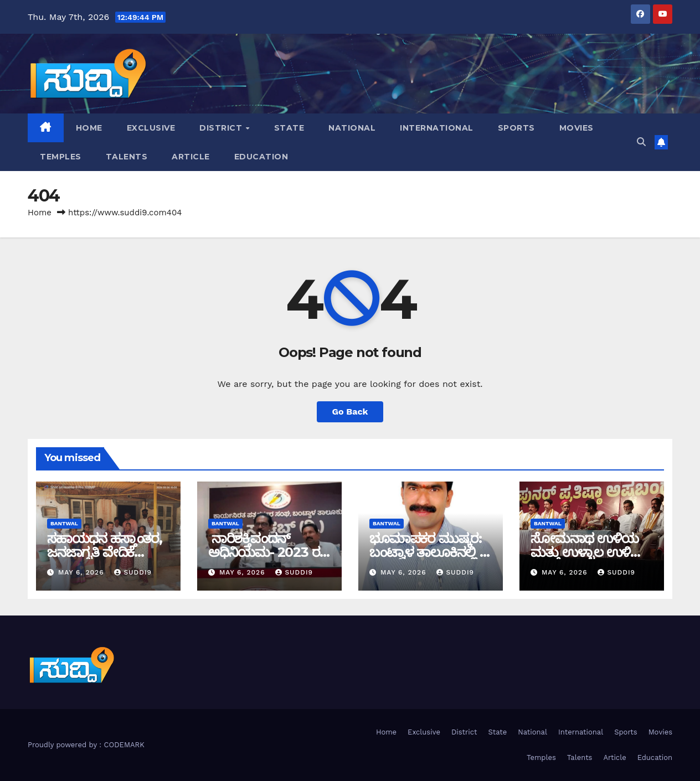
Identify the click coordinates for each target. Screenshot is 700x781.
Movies (577, 128)
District (222, 128)
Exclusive (151, 128)
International (437, 128)
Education (261, 157)
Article (191, 157)
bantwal (64, 523)
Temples (61, 157)
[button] (641, 142)
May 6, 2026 (82, 572)
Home (89, 128)
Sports (516, 128)
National (352, 128)
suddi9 (133, 572)
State (289, 128)
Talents (127, 157)
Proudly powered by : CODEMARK (86, 745)
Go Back (350, 412)
